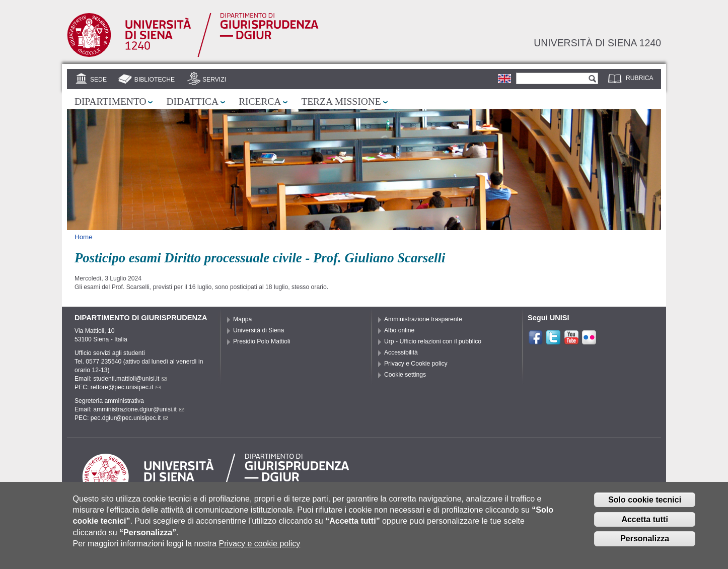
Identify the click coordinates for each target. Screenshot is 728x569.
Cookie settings (405, 375)
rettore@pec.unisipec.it (126, 387)
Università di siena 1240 (597, 43)
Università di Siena (259, 330)
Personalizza (645, 539)
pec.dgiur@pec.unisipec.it (129, 418)
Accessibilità (401, 352)
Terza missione (341, 101)
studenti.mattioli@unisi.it (130, 379)
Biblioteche (155, 80)
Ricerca (260, 101)
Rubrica (640, 78)
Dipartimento (110, 101)
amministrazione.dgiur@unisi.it (139, 409)
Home (84, 237)
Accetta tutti (644, 519)
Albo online (399, 330)
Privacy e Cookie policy (416, 364)
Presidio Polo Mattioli (262, 341)
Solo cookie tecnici (645, 500)
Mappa (242, 319)
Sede (98, 80)
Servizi (214, 80)
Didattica (192, 101)
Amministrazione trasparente (423, 319)
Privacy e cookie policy (260, 544)
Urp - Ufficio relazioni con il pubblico (433, 341)
